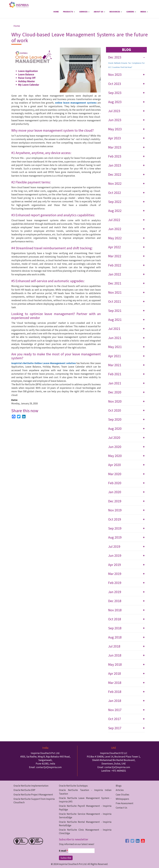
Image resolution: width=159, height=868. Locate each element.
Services (84, 12)
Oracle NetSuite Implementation (31, 786)
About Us (99, 12)
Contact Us (121, 808)
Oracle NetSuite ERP (24, 790)
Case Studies (122, 795)
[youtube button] (143, 841)
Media (144, 12)
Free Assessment (125, 803)
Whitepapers (122, 799)
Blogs (119, 786)
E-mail (63, 851)
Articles (120, 790)
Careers (131, 12)
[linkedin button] (138, 841)
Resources (116, 12)
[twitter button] (132, 841)
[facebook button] (127, 841)
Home (56, 12)
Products (69, 12)
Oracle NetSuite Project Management (33, 795)
